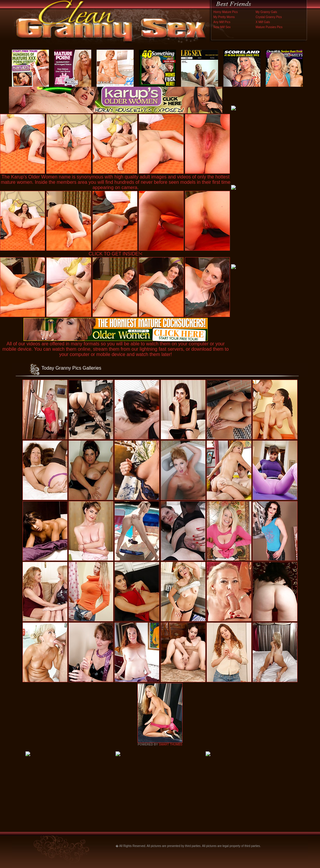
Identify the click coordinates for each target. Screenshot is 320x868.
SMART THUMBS (171, 744)
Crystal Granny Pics (269, 17)
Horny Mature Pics (225, 12)
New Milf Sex (222, 27)
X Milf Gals (263, 22)
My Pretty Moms (224, 17)
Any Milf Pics (222, 22)
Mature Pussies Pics (269, 27)
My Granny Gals (266, 12)
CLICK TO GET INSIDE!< (116, 254)
